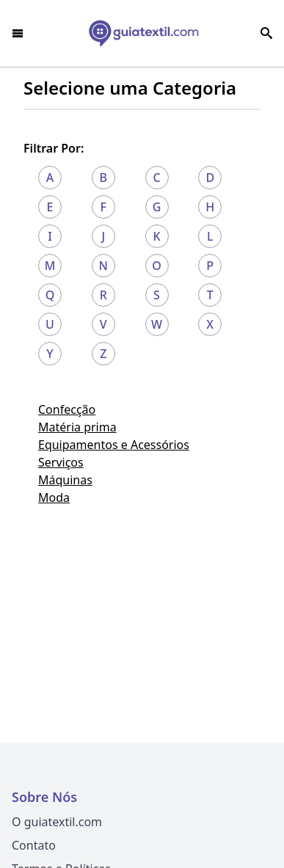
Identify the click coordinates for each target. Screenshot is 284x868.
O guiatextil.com (57, 822)
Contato (34, 845)
